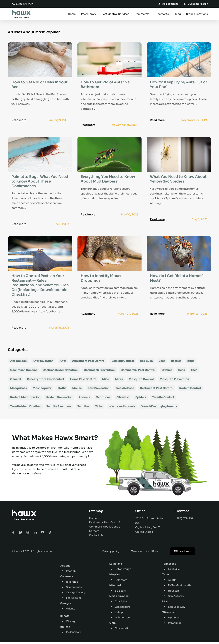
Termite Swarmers (59, 408)
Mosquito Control (141, 381)
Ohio (113, 625)
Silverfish (123, 399)
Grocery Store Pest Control (46, 381)
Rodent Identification (25, 399)
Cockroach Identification (60, 372)
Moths (62, 390)
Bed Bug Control (123, 363)
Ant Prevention (43, 363)
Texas (166, 576)
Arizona (65, 567)
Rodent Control (190, 390)
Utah (165, 603)
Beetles (176, 363)
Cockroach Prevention (99, 372)
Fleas (181, 372)
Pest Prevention (99, 390)
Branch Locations (197, 14)
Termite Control (163, 399)
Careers (94, 533)
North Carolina (119, 598)
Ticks (99, 408)
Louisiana (116, 565)
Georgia (66, 605)
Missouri (115, 587)
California (67, 578)
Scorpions (103, 399)
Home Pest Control (83, 381)
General (16, 381)
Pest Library (89, 14)
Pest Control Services (115, 14)
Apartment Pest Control (89, 363)
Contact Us (163, 14)
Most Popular (42, 390)
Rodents (84, 399)
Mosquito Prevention (174, 381)
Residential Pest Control (105, 524)
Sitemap (96, 513)
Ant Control (18, 363)
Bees (162, 363)
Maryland (115, 576)
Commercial (142, 14)
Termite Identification (25, 408)
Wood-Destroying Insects (159, 408)
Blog (178, 14)
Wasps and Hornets (122, 408)
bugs (191, 363)
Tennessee (169, 565)
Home (72, 14)
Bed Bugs (146, 363)
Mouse (77, 390)
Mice (106, 381)
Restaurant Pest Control (157, 390)
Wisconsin (169, 614)
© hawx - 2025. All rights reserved (33, 553)
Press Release (125, 390)
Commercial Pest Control (138, 372)
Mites (119, 381)
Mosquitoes (19, 390)
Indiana (65, 628)
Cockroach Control (23, 372)
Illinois (65, 618)
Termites (83, 408)
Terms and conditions (145, 553)
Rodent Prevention (59, 399)
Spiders (141, 399)
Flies (194, 372)
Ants (63, 363)
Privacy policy (111, 553)
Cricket (167, 372)
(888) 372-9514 (185, 520)
